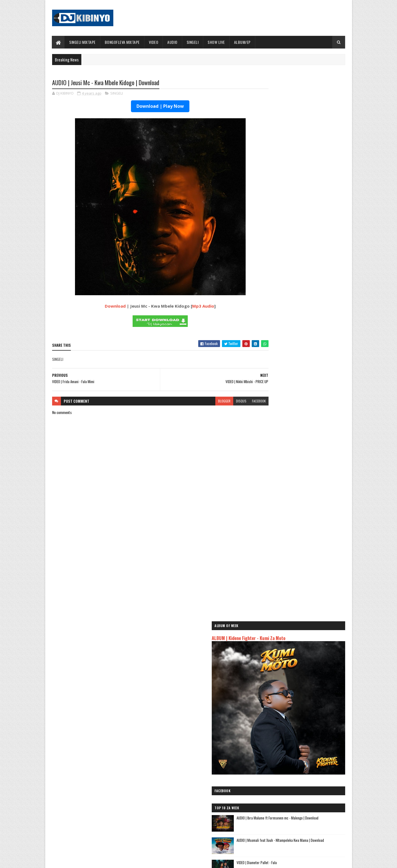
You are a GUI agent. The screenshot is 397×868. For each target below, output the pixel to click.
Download (105, 307)
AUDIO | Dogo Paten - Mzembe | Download (310, 456)
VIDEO (154, 42)
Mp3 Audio (193, 307)
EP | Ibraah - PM (293, 546)
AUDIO (173, 42)
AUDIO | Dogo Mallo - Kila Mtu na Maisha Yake (296, 721)
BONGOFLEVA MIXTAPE (122, 42)
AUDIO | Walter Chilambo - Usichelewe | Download (210, 810)
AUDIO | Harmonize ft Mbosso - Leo (288, 739)
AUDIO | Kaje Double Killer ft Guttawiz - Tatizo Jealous (297, 730)
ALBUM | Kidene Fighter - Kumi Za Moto (294, 210)
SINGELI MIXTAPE (83, 42)
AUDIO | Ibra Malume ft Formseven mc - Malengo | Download (309, 347)
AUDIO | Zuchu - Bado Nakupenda (285, 752)
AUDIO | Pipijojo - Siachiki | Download (307, 523)
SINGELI (193, 42)
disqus (220, 401)
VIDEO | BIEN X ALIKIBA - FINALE (97, 832)
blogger (203, 401)
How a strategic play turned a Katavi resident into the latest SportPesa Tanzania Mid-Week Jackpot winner (313, 417)
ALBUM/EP (242, 42)
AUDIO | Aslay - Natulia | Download (305, 479)
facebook (238, 401)
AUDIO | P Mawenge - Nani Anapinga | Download (209, 832)
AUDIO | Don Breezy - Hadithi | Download (309, 501)
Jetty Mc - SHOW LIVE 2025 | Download (203, 787)
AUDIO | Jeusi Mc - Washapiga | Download (292, 714)
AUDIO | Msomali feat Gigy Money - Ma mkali (295, 745)
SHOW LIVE (217, 42)
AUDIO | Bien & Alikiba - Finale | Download (310, 434)
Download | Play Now (150, 107)
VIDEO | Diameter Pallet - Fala (302, 389)
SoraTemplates (78, 860)
